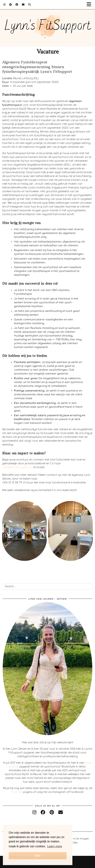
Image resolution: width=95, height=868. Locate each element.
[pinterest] (52, 812)
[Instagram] (4, 5)
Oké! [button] (38, 856)
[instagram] (34, 812)
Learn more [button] (55, 846)
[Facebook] (17, 5)
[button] (90, 5)
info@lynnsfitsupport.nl (17, 467)
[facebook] (43, 812)
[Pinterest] (11, 5)
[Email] (23, 5)
